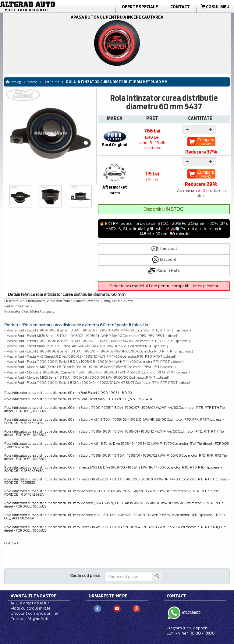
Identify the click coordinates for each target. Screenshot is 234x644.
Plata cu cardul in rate (31, 608)
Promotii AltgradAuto (30, 619)
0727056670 (191, 612)
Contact (180, 7)
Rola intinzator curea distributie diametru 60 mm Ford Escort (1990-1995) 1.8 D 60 (68, 393)
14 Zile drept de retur (30, 603)
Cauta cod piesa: (85, 576)
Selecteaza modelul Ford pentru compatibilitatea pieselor (164, 286)
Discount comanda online (35, 613)
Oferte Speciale (140, 7)
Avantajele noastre (34, 596)
